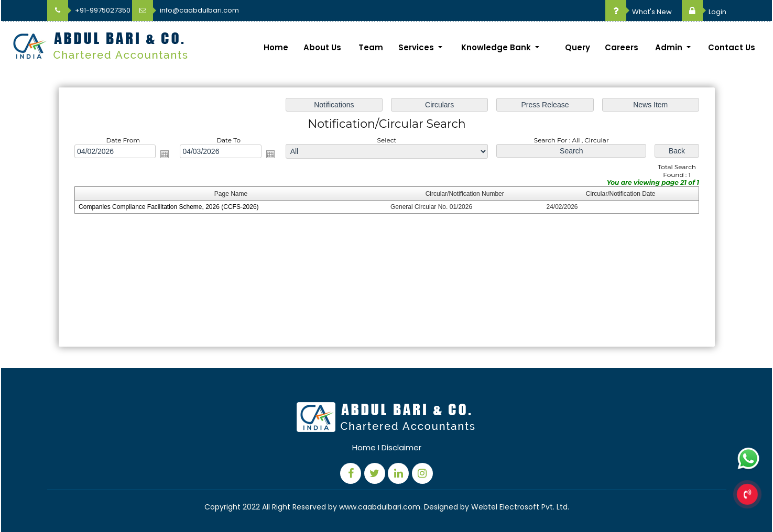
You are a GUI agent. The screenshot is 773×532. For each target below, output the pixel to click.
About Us (322, 47)
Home (276, 47)
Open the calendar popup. (165, 154)
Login (704, 12)
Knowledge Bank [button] (497, 47)
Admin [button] (670, 47)
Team (371, 47)
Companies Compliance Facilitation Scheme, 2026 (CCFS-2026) (169, 207)
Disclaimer (401, 447)
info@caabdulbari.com (186, 10)
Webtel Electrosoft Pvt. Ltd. (520, 507)
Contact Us (732, 47)
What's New (639, 12)
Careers (622, 47)
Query (578, 47)
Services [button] (417, 47)
